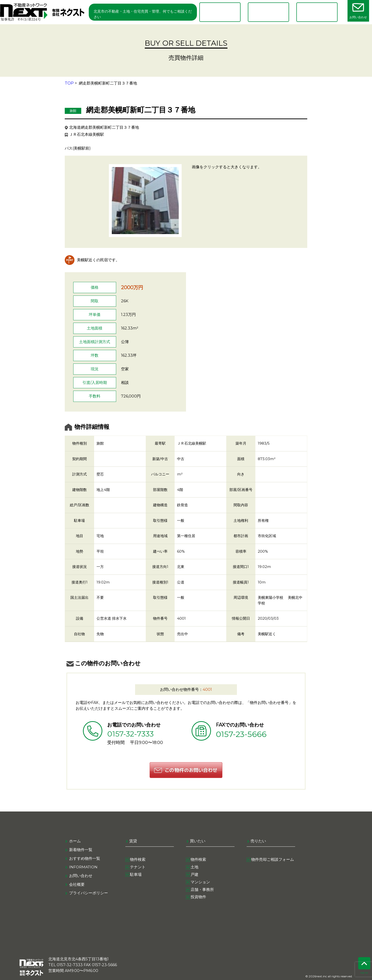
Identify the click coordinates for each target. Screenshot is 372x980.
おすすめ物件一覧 (85, 859)
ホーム (75, 842)
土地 (195, 868)
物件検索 (138, 860)
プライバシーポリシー (89, 894)
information (84, 868)
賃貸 (133, 842)
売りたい (258, 842)
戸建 (195, 876)
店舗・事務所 (202, 891)
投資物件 (199, 899)
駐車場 (136, 876)
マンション (201, 884)
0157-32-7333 (132, 734)
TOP (69, 83)
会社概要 (77, 885)
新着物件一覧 (81, 850)
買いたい (198, 842)
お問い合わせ (81, 877)
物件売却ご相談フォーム (273, 860)
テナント (138, 868)
